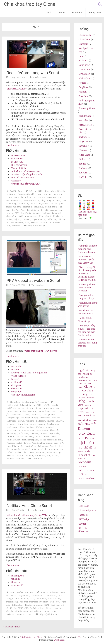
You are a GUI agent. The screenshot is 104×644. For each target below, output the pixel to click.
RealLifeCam (16, 191)
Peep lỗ (45, 210)
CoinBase (35, 415)
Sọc (62, 449)
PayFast (10, 443)
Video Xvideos (19, 376)
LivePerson (84, 74)
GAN (60, 596)
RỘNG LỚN (23, 608)
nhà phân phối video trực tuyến (34, 602)
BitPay (38, 408)
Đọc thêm (13, 145)
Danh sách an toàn (85, 131)
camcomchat (20, 411)
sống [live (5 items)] (82, 401)
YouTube (29, 592)
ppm (56, 443)
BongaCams (49, 408)
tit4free (15, 370)
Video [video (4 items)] (88, 451)
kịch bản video (21, 611)
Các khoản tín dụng (23, 197)
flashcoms (45, 418)
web (27, 223)
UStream (83, 150)
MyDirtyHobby (13, 430)
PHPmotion (18, 605)
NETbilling (12, 433)
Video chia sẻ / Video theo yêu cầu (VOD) (27, 515)
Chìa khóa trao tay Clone (30, 4)
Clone (9, 197)
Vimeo (46, 611)
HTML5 (25, 599)
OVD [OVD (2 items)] (88, 412)
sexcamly (16, 366)
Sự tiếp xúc (95, 13)
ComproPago (13, 418)
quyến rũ (26, 449)
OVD (58, 602)
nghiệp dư (59, 191)
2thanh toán (26, 405)
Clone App (84, 506)
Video (9, 219)
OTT (52, 602)
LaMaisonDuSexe (31, 201)
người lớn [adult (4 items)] (84, 370)
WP (8, 226)
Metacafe (52, 599)
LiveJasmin (28, 402)
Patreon (83, 92)
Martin (29, 456)
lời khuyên (58, 216)
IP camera (52, 197)
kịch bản (46, 213)
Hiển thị (36, 449)
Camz (55, 411)
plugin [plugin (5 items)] (91, 434)
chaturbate (16, 415)
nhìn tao (52, 219)
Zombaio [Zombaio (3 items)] (90, 478)
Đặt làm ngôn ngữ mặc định (87, 213)
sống (43, 201)
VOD (54, 611)
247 (31, 191)
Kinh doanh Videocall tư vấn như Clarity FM (86, 260)
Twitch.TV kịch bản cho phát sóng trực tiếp (87, 343)
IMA (32, 599)
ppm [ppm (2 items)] (80, 438)
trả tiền (54, 204)
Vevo (42, 608)
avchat (21, 408)
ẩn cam (42, 197)
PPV (17, 213)
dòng (41, 216)
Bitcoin (29, 408)
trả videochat (50, 437)
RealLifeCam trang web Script (33, 73)
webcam (58, 194)
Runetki (54, 446)
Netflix (20, 592)
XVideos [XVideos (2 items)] (87, 475)
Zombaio (16, 226)
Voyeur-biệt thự (19, 168)
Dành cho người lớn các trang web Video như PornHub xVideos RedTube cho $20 (87, 274)
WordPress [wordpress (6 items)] (86, 470)
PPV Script (84, 519)
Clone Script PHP (87, 510)
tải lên (13, 608)
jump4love (23, 424)
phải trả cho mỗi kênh (33, 207)
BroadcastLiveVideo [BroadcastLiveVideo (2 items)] (85, 380)
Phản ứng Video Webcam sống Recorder (86, 288)
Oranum (11, 437)
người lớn (39, 191)
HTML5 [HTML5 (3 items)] (82, 398)
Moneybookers (27, 427)
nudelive (34, 433)
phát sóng (11, 194)
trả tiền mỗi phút (30, 440)
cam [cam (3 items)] (95, 380)
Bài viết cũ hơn (12, 627)
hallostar (40, 421)
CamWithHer (44, 411)
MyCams (40, 427)
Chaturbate (15, 402)
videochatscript (54, 452)
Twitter (62, 13)
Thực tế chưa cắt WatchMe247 (26, 184)
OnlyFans (83, 87)
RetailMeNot (85, 125)
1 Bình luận (37, 459)
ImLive (59, 421)
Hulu (12, 592)
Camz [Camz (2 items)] (80, 387)
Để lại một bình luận (36, 226)
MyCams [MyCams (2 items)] (88, 405)
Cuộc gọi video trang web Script (86, 297)
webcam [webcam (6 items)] (85, 462)
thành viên (23, 204)
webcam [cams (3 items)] (88, 383)
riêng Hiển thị (13, 446)
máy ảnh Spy (31, 216)
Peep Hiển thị (38, 443)
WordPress (55, 223)
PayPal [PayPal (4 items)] (87, 416)
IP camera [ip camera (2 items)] (90, 398)
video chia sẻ (36, 611)
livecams (41, 424)
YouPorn (83, 173)
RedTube (83, 120)
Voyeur (27, 219)
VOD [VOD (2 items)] (86, 459)
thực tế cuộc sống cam (23, 178)
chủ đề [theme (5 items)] (88, 448)
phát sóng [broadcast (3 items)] (83, 377)
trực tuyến (44, 204)
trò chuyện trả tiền (34, 437)
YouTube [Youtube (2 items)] (81, 478)
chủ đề (48, 216)
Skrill (20, 216)
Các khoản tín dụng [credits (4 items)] (86, 392)
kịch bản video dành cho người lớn (29, 373)
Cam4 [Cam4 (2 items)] (81, 383)
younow (10, 459)
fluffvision (11, 421)
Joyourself (11, 424)
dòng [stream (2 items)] (80, 448)
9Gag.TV (44, 592)
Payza (27, 443)
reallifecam (17, 162)
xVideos (83, 159)
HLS (17, 599)
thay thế (49, 191)
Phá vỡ (14, 596)
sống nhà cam (53, 201)
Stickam (83, 137)
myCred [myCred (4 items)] (83, 408)
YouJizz (82, 164)
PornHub (83, 96)
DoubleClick (50, 596)
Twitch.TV (84, 146)
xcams (55, 456)
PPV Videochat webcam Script (34, 280)
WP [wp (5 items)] (81, 474)
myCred (33, 204)
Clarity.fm (83, 44)
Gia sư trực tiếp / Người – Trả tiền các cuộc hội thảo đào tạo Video (87, 330)
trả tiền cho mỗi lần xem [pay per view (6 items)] (87, 424)
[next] (63, 308)
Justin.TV (83, 60)
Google (10, 599)
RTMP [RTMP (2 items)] (92, 438)
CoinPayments (48, 415)
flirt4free (56, 418)
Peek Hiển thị (33, 210)
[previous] (9, 308)
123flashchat (12, 405)
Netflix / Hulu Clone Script (29, 506)
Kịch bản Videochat (83, 530)
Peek (23, 210)
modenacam (12, 427)
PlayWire (29, 605)
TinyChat (83, 141)
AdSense (54, 592)
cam (40, 194)
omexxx (44, 433)
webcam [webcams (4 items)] (83, 466)
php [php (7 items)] (82, 433)
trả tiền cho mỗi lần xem (51, 440)
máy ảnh (48, 194)
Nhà (49, 13)
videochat (40, 452)
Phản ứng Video (87, 108)
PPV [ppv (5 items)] (86, 438)
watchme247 (18, 159)
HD (35, 197)
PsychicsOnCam (29, 446)
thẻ (25, 452)
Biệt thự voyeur (19, 165)
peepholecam (56, 210)
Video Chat (84, 155)
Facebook (77, 13)
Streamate (54, 449)
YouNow (83, 168)
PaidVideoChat (13, 440)
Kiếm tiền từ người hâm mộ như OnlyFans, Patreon (88, 249)
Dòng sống (84, 65)
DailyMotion (37, 596)
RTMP (47, 605)
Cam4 (9, 411)
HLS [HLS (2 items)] (91, 395)
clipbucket (24, 596)
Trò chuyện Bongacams (23, 395)
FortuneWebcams (26, 421)
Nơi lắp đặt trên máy (86, 50)
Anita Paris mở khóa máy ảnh (26, 171)
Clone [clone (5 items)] (88, 387)
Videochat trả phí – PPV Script (40, 351)
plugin (10, 213)
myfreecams (28, 430)
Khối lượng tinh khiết (86, 102)
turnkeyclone (18, 155)
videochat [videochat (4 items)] (84, 455)
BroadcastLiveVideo (17, 89)
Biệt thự (18, 219)
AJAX (46, 405)
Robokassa (43, 446)
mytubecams (42, 430)
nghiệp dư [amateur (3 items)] (88, 374)
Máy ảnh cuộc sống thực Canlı (27, 174)
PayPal (15, 210)
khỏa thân (55, 430)
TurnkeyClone (39, 77)
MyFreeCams (41, 402)
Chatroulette (85, 35)
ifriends (50, 421)
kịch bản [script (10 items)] (86, 443)
